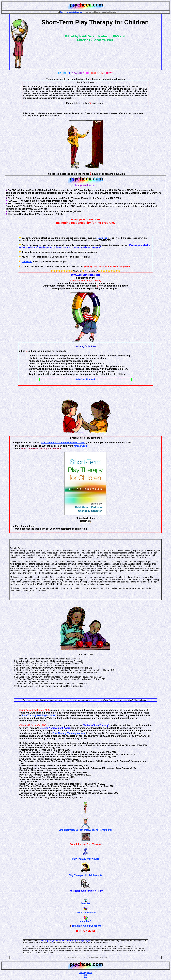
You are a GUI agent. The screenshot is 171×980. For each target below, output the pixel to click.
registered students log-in (74, 12)
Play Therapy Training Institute (39, 715)
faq (61, 12)
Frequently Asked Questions (86, 926)
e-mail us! (85, 921)
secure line (102, 238)
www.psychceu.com (85, 912)
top (85, 977)
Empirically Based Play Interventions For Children (85, 830)
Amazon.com (81, 446)
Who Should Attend (86, 379)
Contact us (27, 262)
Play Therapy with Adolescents (85, 875)
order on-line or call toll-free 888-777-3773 (63, 442)
